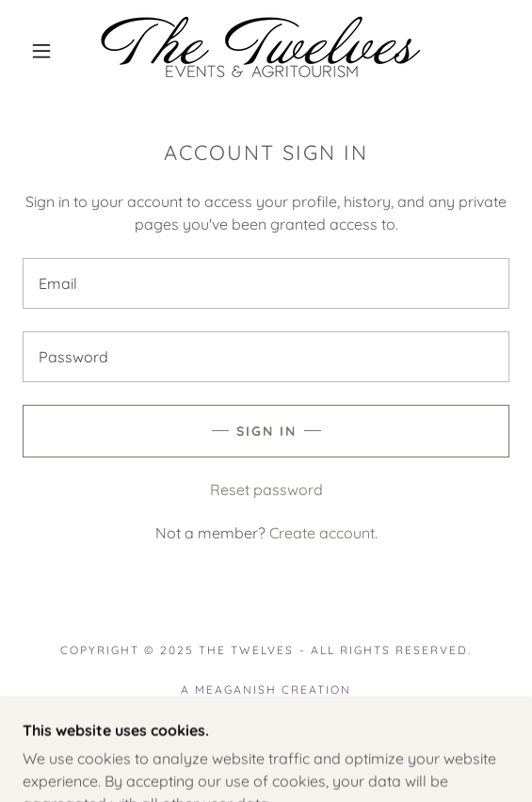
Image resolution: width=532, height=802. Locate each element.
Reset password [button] (266, 489)
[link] (266, 50)
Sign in (266, 431)
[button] (47, 51)
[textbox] (266, 283)
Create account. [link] (323, 533)
